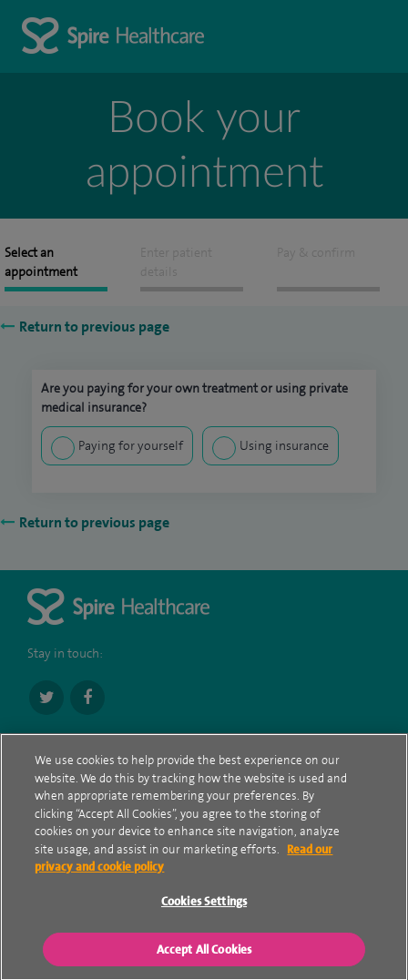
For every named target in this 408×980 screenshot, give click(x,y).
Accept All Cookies (204, 950)
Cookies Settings (204, 903)
